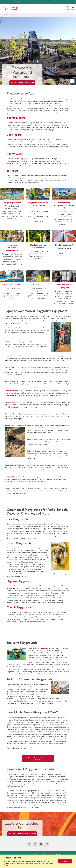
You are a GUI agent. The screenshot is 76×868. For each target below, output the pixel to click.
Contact (57, 2)
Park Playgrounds (17, 519)
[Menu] (73, 8)
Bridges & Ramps (11, 316)
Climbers (8, 328)
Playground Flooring (11, 285)
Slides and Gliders (33, 451)
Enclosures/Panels (11, 356)
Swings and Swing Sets (13, 477)
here (43, 736)
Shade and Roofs (11, 414)
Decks (7, 342)
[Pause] (72, 81)
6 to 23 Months (16, 118)
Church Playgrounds (19, 607)
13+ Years (12, 171)
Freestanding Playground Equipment (64, 204)
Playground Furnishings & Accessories (12, 248)
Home (6, 15)
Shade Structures (63, 245)
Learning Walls (10, 368)
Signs (29, 440)
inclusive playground (47, 648)
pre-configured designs (59, 727)
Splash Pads (37, 285)
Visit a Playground (19, 2)
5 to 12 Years (14, 154)
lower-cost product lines (15, 729)
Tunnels (8, 488)
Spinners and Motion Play (14, 391)
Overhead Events (11, 402)
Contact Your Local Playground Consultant (37, 759)
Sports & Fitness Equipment (15, 465)
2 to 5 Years (14, 135)
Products (13, 15)
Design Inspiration (11, 203)
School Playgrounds (19, 543)
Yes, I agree (65, 861)
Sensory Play (9, 426)
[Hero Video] (38, 51)
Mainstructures (10, 381)
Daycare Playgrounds (19, 581)
